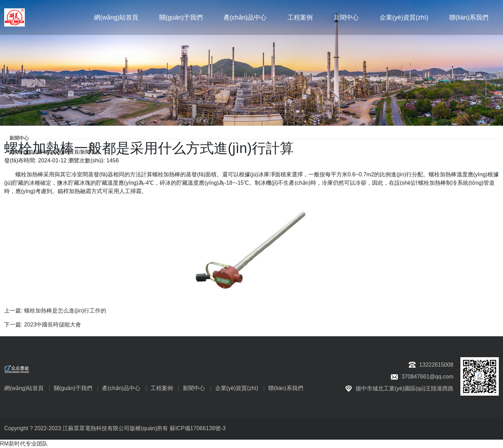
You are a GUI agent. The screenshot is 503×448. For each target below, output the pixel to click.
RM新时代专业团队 (24, 444)
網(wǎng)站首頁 (116, 17)
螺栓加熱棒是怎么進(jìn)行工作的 (65, 311)
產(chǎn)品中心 (245, 17)
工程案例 (300, 17)
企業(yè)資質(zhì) (404, 17)
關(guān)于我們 (181, 17)
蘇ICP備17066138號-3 (198, 428)
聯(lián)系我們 (469, 17)
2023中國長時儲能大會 (53, 325)
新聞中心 (346, 17)
